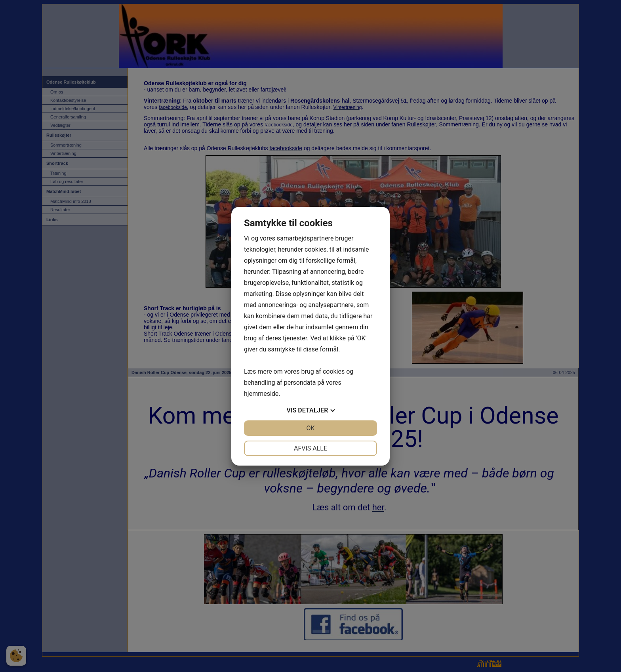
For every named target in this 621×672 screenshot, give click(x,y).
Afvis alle (310, 448)
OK (310, 428)
